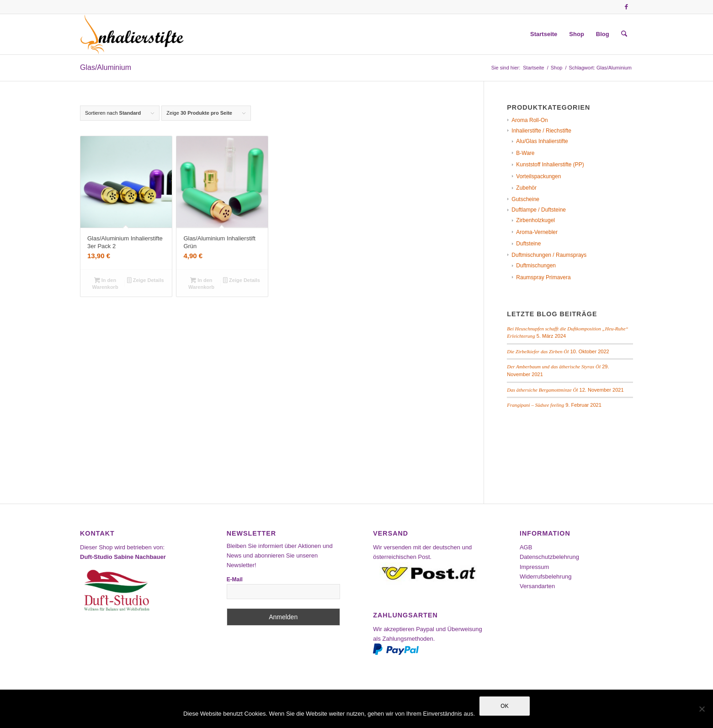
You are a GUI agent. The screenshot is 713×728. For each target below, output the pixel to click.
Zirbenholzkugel (535, 220)
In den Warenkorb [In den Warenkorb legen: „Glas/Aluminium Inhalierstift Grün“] (201, 284)
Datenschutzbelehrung (549, 557)
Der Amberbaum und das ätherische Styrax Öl (554, 367)
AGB (526, 547)
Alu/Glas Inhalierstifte (542, 141)
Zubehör (526, 188)
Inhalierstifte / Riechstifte (541, 131)
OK (504, 706)
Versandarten (537, 586)
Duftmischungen (536, 266)
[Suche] (624, 34)
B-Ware (525, 153)
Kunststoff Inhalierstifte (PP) (550, 165)
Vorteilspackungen (538, 176)
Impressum (534, 567)
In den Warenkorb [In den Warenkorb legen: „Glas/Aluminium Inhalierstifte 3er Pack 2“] (105, 284)
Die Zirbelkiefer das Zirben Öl (538, 351)
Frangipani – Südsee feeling (535, 405)
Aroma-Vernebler (537, 232)
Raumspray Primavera (543, 277)
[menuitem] (544, 34)
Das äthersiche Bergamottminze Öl (542, 390)
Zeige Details (146, 281)
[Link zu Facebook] (626, 7)
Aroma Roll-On (529, 120)
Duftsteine (528, 244)
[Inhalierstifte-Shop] (132, 34)
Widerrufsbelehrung (545, 577)
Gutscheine (525, 199)
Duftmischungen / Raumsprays (549, 255)
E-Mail (235, 579)
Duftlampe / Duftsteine (539, 210)
